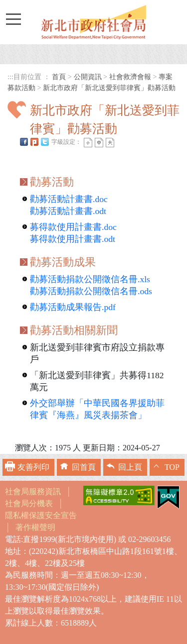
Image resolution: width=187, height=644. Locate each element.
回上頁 (130, 467)
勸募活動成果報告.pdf (73, 307)
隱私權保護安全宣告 (41, 515)
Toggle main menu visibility (13, 14)
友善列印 (33, 467)
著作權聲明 (35, 527)
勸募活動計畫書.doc (69, 199)
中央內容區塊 (31, 156)
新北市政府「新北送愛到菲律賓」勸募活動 (109, 88)
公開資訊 (88, 77)
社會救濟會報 (130, 77)
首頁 (59, 77)
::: (10, 77)
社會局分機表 (29, 503)
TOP (172, 467)
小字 (88, 143)
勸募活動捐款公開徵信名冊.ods (91, 291)
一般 (99, 143)
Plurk (34, 142)
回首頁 (84, 467)
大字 (110, 143)
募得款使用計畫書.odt (73, 239)
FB (24, 142)
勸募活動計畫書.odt (68, 211)
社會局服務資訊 (33, 491)
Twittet (45, 142)
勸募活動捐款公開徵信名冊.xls (90, 279)
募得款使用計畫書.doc (73, 227)
